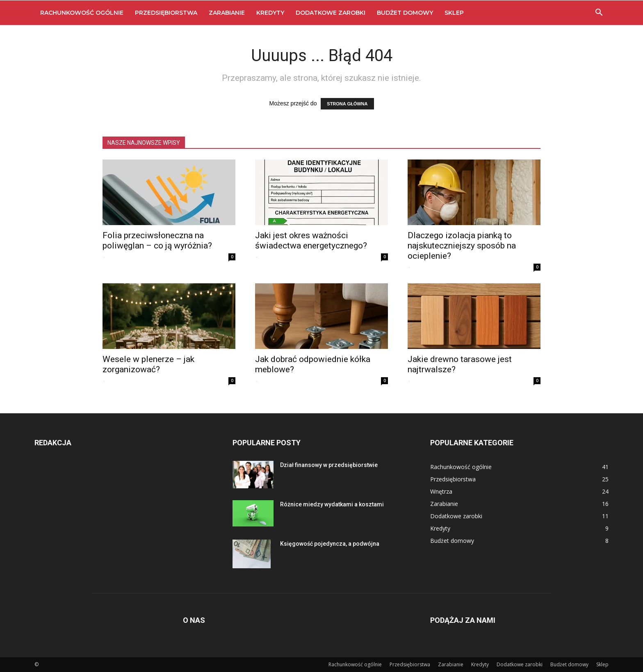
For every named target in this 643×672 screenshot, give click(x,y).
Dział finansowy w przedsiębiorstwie (329, 465)
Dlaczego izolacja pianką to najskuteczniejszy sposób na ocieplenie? (462, 246)
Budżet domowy (405, 13)
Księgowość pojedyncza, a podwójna (330, 544)
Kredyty (270, 13)
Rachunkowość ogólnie (82, 13)
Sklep (454, 13)
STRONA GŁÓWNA (347, 104)
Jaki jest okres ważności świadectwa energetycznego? (311, 240)
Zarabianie (227, 13)
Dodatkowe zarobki (331, 13)
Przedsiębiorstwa (166, 13)
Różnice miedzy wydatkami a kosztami (332, 504)
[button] (599, 13)
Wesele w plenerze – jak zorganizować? (148, 364)
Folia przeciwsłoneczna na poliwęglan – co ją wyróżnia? (157, 240)
